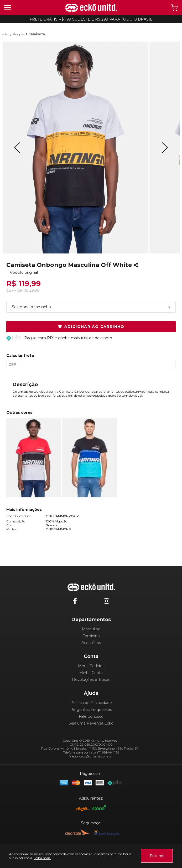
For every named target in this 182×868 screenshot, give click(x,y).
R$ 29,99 (31, 290)
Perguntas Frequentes (91, 710)
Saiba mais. (42, 858)
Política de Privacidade (91, 703)
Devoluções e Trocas (91, 680)
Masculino (91, 629)
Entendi (157, 856)
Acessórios (91, 643)
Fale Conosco (91, 716)
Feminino (91, 636)
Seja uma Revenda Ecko (91, 723)
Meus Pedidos (91, 666)
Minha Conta (91, 673)
